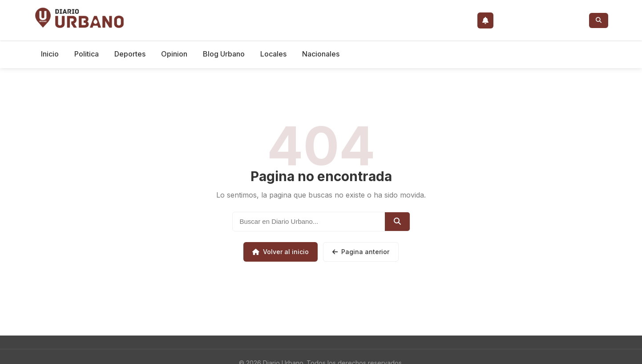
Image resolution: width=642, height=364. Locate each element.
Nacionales (321, 54)
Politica (87, 54)
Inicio (50, 54)
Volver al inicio (281, 252)
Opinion (174, 54)
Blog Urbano (224, 54)
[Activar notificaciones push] (485, 20)
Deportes (130, 54)
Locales (273, 54)
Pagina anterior (361, 252)
